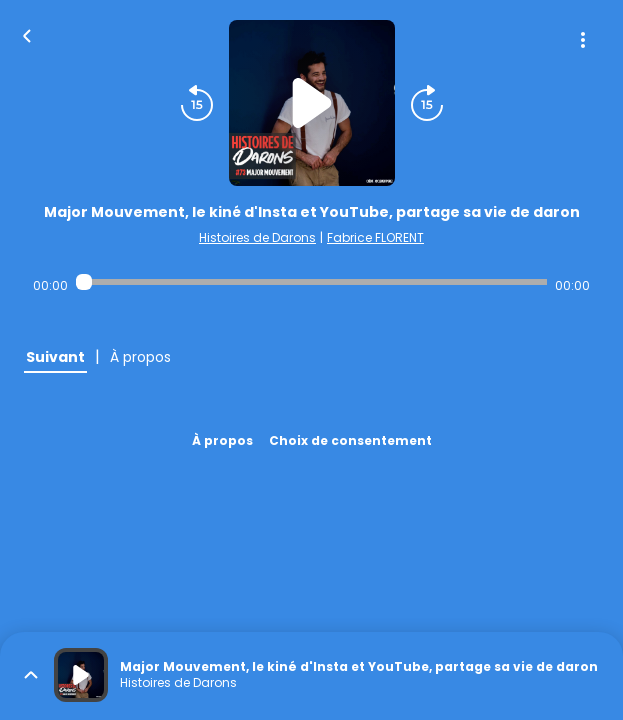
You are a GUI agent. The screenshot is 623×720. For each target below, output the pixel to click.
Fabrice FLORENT (375, 237)
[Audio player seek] (311, 282)
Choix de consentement (350, 440)
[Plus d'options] (583, 40)
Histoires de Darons (257, 237)
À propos (222, 440)
